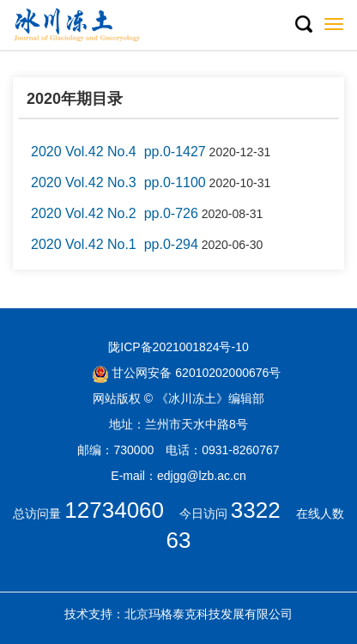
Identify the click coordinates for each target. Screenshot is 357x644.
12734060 (114, 510)
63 (179, 540)
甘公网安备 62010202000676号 (187, 373)
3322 (256, 510)
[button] (303, 25)
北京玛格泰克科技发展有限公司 (209, 614)
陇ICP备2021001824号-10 (178, 347)
